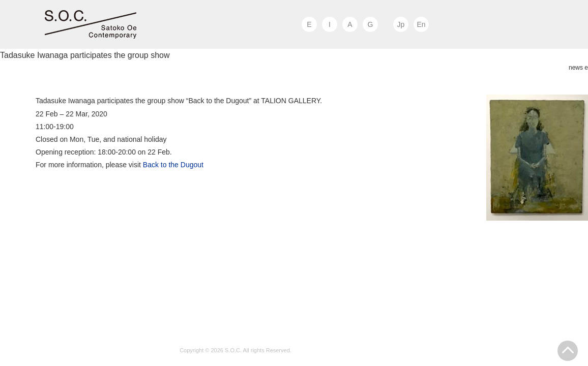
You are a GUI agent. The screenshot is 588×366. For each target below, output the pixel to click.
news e (578, 68)
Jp (401, 24)
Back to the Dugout (173, 165)
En (421, 24)
